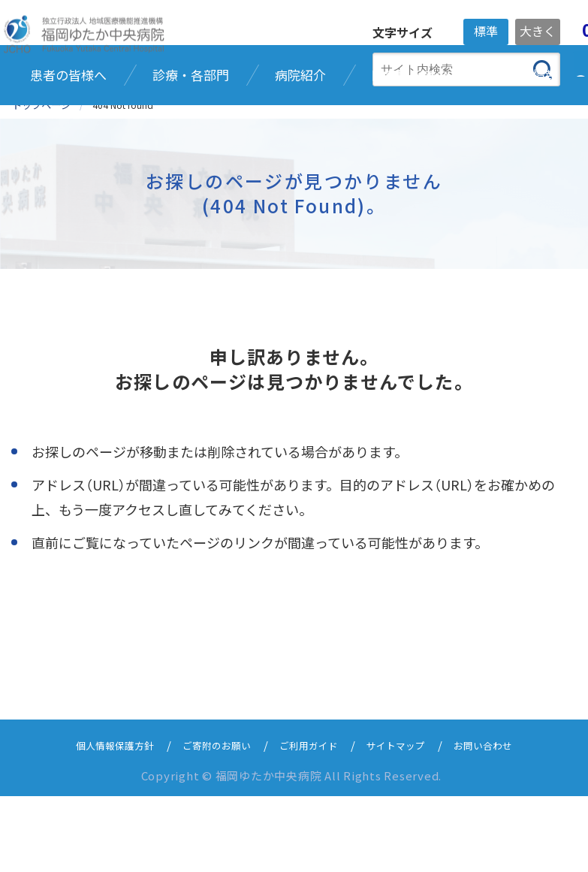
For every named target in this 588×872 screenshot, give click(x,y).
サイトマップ (407, 821)
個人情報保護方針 (96, 821)
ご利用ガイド (311, 821)
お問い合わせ (503, 821)
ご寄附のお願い (209, 821)
